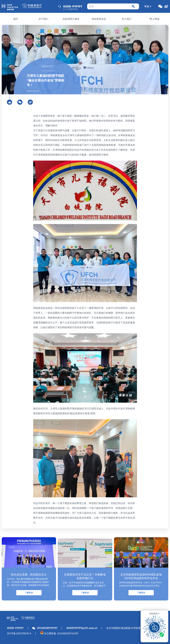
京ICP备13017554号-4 (19, 633)
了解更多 (29, 593)
